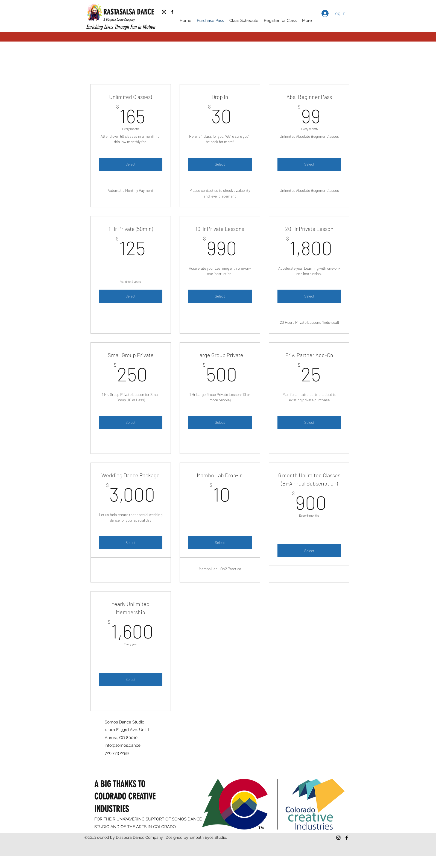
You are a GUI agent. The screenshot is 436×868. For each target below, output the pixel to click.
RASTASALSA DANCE (129, 12)
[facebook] (172, 12)
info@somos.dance (123, 745)
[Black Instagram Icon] (164, 12)
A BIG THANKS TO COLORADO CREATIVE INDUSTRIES (125, 796)
